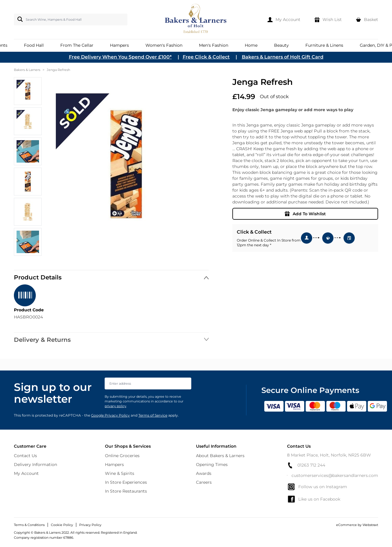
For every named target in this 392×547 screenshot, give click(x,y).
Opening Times (212, 465)
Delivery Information (35, 465)
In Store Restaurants (126, 491)
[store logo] (196, 20)
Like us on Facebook (314, 499)
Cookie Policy (62, 525)
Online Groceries (122, 456)
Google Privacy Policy (110, 415)
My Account (26, 473)
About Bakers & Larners (220, 456)
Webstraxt (370, 525)
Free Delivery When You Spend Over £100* (120, 57)
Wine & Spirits (120, 473)
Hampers (114, 465)
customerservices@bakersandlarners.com (333, 475)
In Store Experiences (126, 482)
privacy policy (115, 406)
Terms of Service (153, 415)
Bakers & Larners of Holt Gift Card (283, 57)
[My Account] (284, 20)
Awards (204, 473)
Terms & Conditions (29, 525)
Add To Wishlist (305, 214)
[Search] (19, 19)
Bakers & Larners (27, 70)
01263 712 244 (306, 465)
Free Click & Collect (206, 57)
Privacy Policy (90, 525)
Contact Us (25, 456)
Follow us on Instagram (317, 487)
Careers (204, 482)
